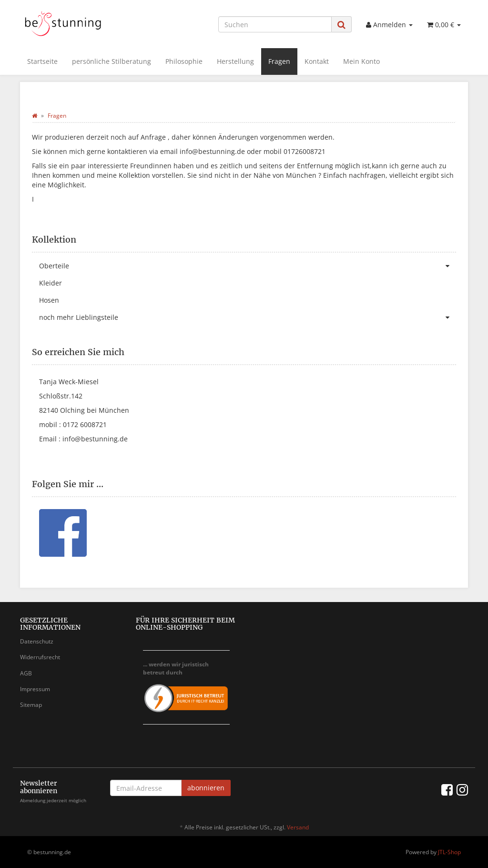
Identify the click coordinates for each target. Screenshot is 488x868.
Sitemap (31, 705)
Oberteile (248, 266)
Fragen (279, 61)
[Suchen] (275, 24)
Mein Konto (361, 61)
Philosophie (184, 61)
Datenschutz (37, 641)
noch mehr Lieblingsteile (248, 317)
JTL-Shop (449, 852)
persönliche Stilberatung (112, 61)
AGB (26, 673)
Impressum (35, 689)
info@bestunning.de (95, 439)
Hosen (49, 300)
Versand (298, 827)
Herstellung (235, 61)
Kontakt (317, 61)
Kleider (51, 283)
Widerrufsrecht (40, 657)
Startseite (42, 61)
